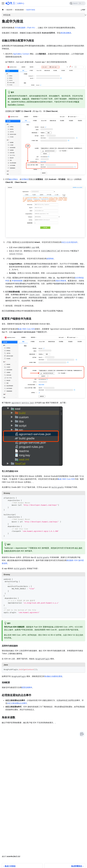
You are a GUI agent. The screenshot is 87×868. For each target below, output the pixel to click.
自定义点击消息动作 (69, 242)
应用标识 (25, 179)
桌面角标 (50, 259)
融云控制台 (13, 179)
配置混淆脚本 (27, 687)
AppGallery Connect (21, 54)
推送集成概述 (66, 33)
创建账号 (17, 99)
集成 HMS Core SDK (26, 329)
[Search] (77, 3)
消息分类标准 (61, 281)
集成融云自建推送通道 (53, 676)
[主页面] (3, 10)
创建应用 (26, 99)
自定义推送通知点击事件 (17, 703)
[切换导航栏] (3, 3)
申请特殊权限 (17, 281)
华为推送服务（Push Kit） (25, 28)
